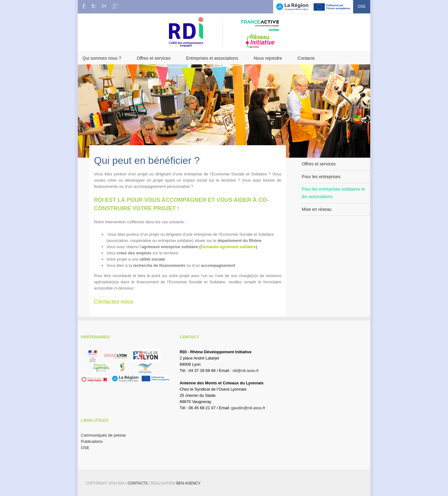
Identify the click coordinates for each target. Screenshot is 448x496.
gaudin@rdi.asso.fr (248, 408)
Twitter (93, 6)
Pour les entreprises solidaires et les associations (333, 193)
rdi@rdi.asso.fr (246, 371)
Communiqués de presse (103, 435)
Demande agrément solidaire (228, 247)
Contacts (306, 58)
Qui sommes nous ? (102, 58)
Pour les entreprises (321, 177)
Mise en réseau (317, 209)
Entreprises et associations (212, 58)
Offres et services (154, 58)
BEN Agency (189, 483)
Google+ (116, 6)
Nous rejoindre (268, 58)
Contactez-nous (114, 302)
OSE (362, 7)
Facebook (84, 6)
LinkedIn (104, 5)
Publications (92, 441)
